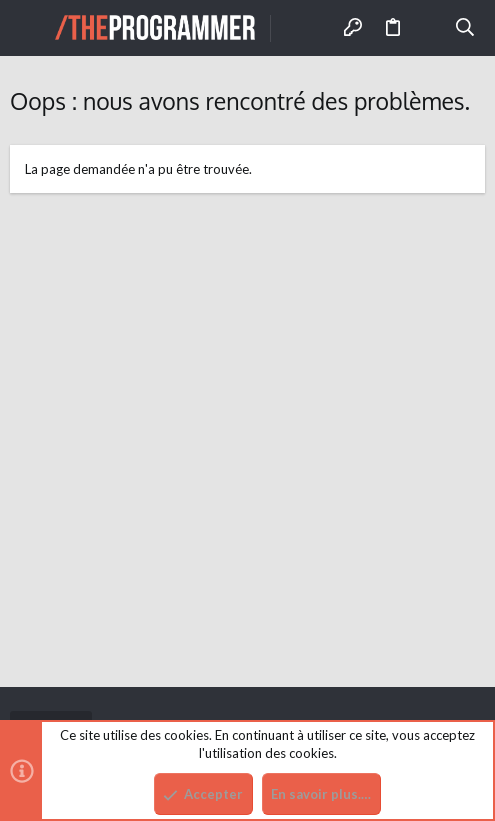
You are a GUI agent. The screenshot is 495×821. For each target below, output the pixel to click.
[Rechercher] (465, 28)
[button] (30, 28)
